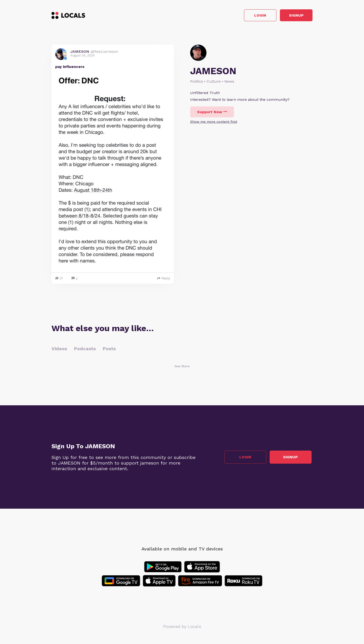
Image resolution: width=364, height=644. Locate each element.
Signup (292, 16)
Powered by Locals (182, 628)
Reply (164, 279)
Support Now (212, 113)
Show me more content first (214, 123)
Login (246, 16)
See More (182, 367)
